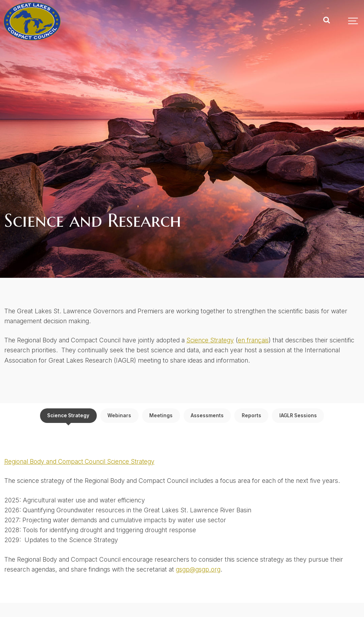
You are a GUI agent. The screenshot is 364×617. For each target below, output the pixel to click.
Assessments (208, 416)
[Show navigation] (353, 21)
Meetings (161, 416)
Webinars (119, 416)
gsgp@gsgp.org (199, 570)
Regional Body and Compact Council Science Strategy (81, 462)
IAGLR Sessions (300, 416)
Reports (253, 416)
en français (255, 340)
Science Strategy (211, 340)
